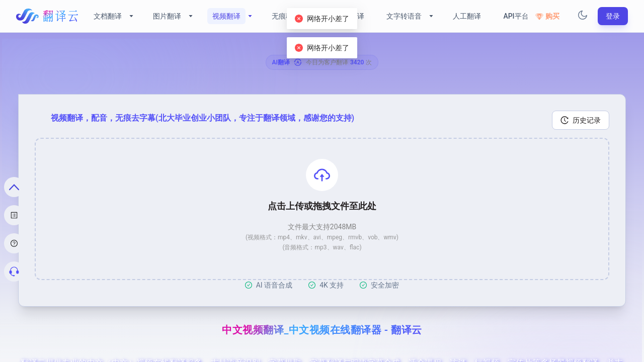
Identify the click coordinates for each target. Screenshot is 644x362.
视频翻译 (226, 16)
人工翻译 (467, 16)
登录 (613, 16)
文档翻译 (108, 16)
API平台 (516, 16)
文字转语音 (404, 16)
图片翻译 (167, 16)
